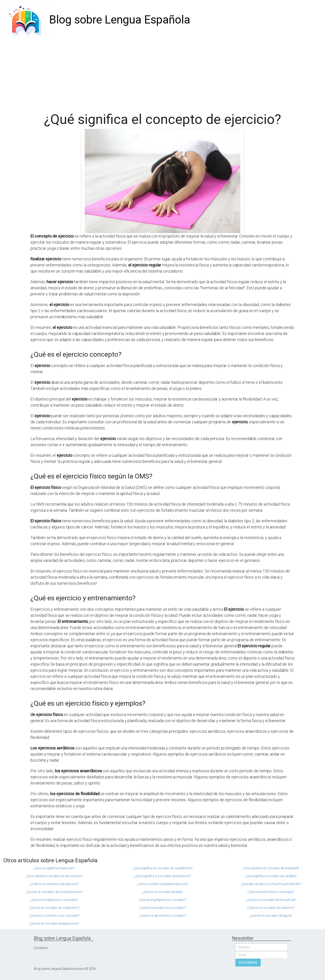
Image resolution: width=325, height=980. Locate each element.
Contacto (41, 948)
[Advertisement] (162, 73)
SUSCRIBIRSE (248, 963)
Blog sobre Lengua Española (120, 20)
